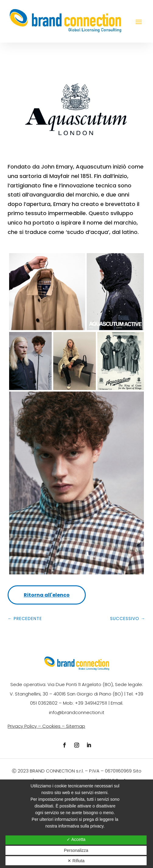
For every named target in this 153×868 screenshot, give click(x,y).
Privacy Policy (22, 726)
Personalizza (76, 850)
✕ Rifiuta (76, 861)
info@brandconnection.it (77, 712)
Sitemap (76, 726)
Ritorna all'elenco (47, 595)
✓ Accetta (76, 839)
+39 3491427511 (91, 703)
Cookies (51, 726)
